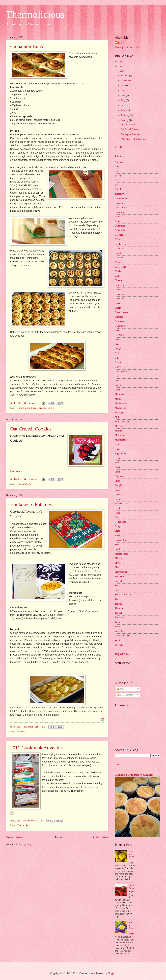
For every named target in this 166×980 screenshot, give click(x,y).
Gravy (118, 367)
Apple (118, 167)
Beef (117, 185)
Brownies (119, 212)
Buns (33, 408)
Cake (117, 239)
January (125, 120)
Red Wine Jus (121, 504)
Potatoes (22, 732)
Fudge (118, 349)
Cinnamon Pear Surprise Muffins (134, 775)
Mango (118, 399)
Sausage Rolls (121, 540)
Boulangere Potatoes (31, 504)
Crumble (119, 317)
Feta (117, 340)
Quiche (118, 495)
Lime (117, 390)
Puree (117, 490)
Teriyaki (119, 604)
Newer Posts (14, 837)
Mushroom (120, 435)
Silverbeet (120, 563)
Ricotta (118, 508)
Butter (118, 221)
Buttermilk (120, 230)
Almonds (119, 162)
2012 (121, 67)
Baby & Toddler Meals (132, 928)
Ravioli (118, 499)
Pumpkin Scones (132, 855)
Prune (118, 481)
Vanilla (118, 627)
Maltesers (119, 394)
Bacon (118, 176)
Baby (117, 171)
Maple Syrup (121, 403)
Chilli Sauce (132, 887)
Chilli (117, 276)
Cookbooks (23, 825)
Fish (117, 344)
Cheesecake (120, 267)
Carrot (118, 253)
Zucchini (119, 645)
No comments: (31, 403)
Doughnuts (120, 326)
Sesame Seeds (121, 554)
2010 (121, 147)
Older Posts (101, 837)
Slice (117, 567)
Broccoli (119, 203)
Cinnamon (42, 408)
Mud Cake (120, 426)
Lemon (118, 385)
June (124, 96)
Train (117, 622)
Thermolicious (35, 14)
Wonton (118, 640)
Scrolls (51, 408)
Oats (28, 484)
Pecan (118, 467)
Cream (118, 308)
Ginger (118, 358)
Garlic (118, 353)
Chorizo (119, 290)
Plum (117, 472)
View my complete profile (127, 47)
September (126, 81)
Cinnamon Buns (26, 46)
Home (58, 837)
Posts (121, 689)
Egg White (120, 335)
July (123, 90)
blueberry (119, 194)
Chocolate (120, 285)
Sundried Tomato (123, 595)
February (126, 115)
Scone (118, 545)
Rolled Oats (120, 522)
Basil (117, 180)
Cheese (118, 262)
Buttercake (120, 226)
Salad (117, 531)
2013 (121, 62)
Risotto (118, 513)
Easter (118, 331)
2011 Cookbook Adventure (37, 748)
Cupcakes (119, 321)
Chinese (119, 280)
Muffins (119, 431)
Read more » (16, 471)
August (125, 85)
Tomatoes (119, 617)
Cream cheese (121, 312)
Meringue (119, 412)
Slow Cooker (121, 572)
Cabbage (119, 235)
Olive (117, 449)
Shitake (118, 558)
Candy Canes (121, 244)
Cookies (21, 484)
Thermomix (120, 608)
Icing (117, 376)
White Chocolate (123, 636)
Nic (120, 43)
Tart (117, 599)
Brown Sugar (24, 408)
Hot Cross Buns (122, 371)
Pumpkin (119, 485)
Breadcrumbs (121, 198)
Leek (117, 381)
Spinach (119, 581)
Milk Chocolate (122, 422)
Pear (117, 463)
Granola (119, 362)
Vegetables (120, 631)
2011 (121, 71)
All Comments (125, 695)
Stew (117, 586)
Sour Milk (120, 577)
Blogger (111, 973)
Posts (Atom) (25, 844)
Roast (117, 517)
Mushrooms (120, 440)
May (124, 100)
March (124, 110)
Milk (117, 417)
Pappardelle (120, 453)
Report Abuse (123, 654)
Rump (118, 526)
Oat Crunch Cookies (31, 429)
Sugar (118, 590)
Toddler (118, 613)
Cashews (119, 258)
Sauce (118, 536)
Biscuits (119, 189)
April (124, 105)
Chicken (119, 271)
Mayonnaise (120, 408)
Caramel (119, 249)
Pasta (117, 458)
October (125, 76)
